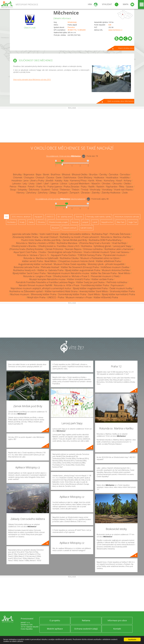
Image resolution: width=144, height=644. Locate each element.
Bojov (39, 174)
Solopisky (22, 190)
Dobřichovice (70, 177)
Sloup (13, 190)
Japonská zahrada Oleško (25, 234)
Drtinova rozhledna (93, 249)
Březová (66, 174)
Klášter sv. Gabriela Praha (50, 270)
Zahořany (31, 193)
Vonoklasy (107, 190)
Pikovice (22, 187)
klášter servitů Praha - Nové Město (39, 261)
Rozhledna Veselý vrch (24, 270)
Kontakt (117, 629)
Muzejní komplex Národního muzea (47, 279)
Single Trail (133, 222)
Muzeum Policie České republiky (70, 264)
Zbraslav (85, 193)
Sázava (130, 187)
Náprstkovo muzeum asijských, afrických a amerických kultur (41, 288)
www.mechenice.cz (115, 30)
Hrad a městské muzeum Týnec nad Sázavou (106, 252)
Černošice (71, 27)
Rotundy (75, 222)
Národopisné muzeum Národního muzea (68, 273)
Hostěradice (112, 177)
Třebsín (75, 190)
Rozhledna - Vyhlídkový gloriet (96, 246)
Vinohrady (95, 190)
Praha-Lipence (55, 187)
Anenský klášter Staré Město (94, 291)
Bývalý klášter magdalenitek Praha (90, 288)
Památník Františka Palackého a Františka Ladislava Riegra (45, 282)
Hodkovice (99, 177)
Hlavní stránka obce (126, 48)
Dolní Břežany (85, 177)
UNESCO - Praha (56, 297)
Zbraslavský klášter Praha (25, 237)
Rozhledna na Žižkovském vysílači (26, 291)
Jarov (26, 180)
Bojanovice (29, 174)
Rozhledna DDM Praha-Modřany (105, 240)
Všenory (20, 193)
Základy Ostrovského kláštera (75, 234)
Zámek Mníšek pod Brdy (75, 240)
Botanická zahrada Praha (26, 267)
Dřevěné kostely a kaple (58, 222)
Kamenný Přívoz (78, 180)
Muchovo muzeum (20, 294)
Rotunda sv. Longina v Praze (37, 276)
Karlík (91, 180)
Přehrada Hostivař (50, 267)
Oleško (127, 184)
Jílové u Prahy (37, 180)
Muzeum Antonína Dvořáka (116, 270)
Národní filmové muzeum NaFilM (35, 285)
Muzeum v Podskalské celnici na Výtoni (100, 258)
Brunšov (93, 174)
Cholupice (29, 177)
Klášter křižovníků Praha (106, 297)
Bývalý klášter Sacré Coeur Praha (29, 273)
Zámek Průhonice (54, 249)
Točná (55, 190)
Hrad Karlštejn (119, 243)
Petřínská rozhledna (117, 282)
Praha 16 (41, 187)
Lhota (32, 184)
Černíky (103, 174)
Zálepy (53, 193)
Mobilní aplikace (55, 629)
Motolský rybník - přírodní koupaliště (106, 264)
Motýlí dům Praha (36, 297)
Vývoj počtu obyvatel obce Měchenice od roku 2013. (32, 79)
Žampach (63, 193)
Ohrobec (106, 184)
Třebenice (65, 190)
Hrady (22, 222)
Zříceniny (41, 222)
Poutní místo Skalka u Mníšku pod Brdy (41, 240)
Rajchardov (112, 187)
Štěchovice (34, 190)
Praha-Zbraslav (71, 187)
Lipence (55, 184)
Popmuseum (117, 285)
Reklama (86, 620)
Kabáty (59, 180)
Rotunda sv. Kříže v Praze (67, 285)
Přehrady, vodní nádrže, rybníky (99, 217)
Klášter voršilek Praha (102, 279)
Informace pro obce (117, 620)
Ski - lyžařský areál (65, 217)
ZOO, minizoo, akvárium (21, 217)
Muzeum (55, 228)
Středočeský (72, 22)
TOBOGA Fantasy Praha (90, 255)
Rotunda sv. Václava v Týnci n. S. (33, 255)
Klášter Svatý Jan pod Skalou (90, 282)
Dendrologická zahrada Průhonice (65, 252)
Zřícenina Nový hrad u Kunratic (95, 243)
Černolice (113, 174)
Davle (59, 177)
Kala (66, 180)
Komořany (109, 180)
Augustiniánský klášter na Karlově (35, 264)
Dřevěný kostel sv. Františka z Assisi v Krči (59, 246)
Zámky (31, 222)
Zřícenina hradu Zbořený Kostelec (26, 249)
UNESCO (50, 217)
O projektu (55, 620)
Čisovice (50, 177)
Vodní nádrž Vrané (49, 234)
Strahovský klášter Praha (122, 291)
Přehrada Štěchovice (120, 234)
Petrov (13, 187)
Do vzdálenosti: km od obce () (60, 199)
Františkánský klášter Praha (95, 285)
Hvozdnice (17, 180)
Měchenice (66, 13)
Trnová (85, 190)
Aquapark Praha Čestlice (63, 255)
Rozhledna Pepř (100, 234)
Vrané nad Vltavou (123, 190)
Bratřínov (56, 174)
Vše (6, 217)
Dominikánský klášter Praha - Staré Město (79, 294)
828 (110, 25)
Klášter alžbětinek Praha (108, 261)
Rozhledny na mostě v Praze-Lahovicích (79, 237)
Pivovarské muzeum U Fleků (105, 276)
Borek (46, 174)
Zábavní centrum (70, 228)
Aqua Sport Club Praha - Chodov (30, 252)
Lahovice (16, 184)
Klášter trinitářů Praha (78, 279)
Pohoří (31, 187)
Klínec (99, 180)
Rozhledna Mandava (67, 243)
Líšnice (64, 184)
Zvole (125, 193)
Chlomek (18, 177)
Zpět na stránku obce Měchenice (121, 101)
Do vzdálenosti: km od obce (63, 156)
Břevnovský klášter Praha (44, 294)
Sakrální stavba (86, 228)
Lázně (95, 222)
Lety (25, 184)
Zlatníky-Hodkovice (111, 193)
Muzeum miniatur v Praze (79, 297)
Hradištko (125, 177)
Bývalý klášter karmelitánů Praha (119, 294)
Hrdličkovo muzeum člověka (115, 267)
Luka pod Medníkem (79, 184)
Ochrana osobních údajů (86, 629)
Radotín (100, 187)
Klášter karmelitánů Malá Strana (61, 291)
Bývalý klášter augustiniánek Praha (83, 270)
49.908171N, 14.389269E (77, 30)
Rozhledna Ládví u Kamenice (119, 249)
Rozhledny (11, 222)
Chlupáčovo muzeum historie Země (76, 261)
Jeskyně (85, 222)
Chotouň (40, 177)
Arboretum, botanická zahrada (127, 217)
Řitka (122, 187)
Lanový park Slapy (122, 246)
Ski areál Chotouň (49, 237)
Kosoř (119, 180)
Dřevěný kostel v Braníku (24, 246)
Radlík (91, 187)
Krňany (128, 180)
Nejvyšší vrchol (107, 222)
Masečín (96, 184)
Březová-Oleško (80, 174)
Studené (45, 190)
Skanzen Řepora (73, 249)
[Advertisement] (72, 126)
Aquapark (38, 217)
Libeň (39, 184)
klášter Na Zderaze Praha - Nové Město (110, 273)
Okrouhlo (117, 184)
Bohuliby (17, 174)
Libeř (46, 184)
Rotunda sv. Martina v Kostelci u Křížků (35, 243)
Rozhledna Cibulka (69, 258)
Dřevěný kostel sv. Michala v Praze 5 (71, 276)
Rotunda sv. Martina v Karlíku (116, 237)
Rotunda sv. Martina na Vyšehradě (41, 258)
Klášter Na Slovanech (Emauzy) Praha (80, 267)
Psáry (84, 187)
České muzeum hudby (121, 288)
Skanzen (79, 217)
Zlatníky (96, 193)
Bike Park (121, 222)
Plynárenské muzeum (114, 255)
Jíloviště (50, 180)
